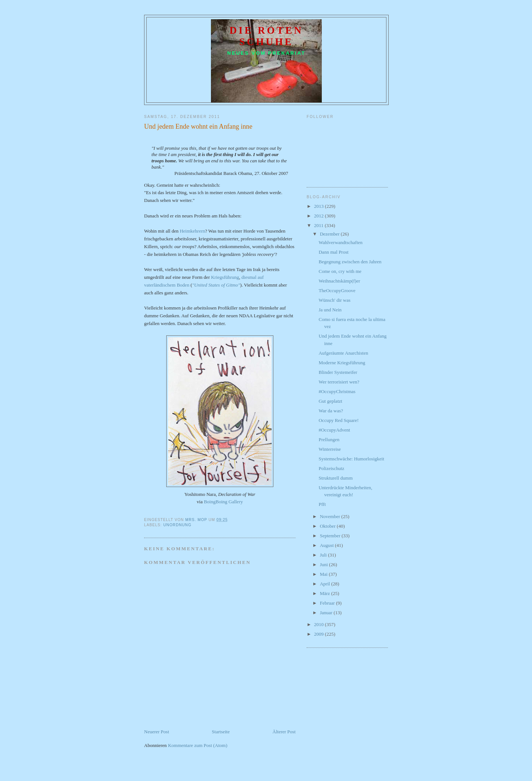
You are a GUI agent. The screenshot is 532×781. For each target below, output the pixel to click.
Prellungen (329, 439)
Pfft (322, 504)
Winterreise (330, 449)
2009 (319, 634)
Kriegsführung (225, 277)
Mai (324, 574)
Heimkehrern (192, 231)
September (331, 536)
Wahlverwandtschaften (340, 242)
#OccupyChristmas (337, 391)
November (331, 516)
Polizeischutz (331, 468)
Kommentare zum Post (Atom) (198, 745)
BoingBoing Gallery (224, 502)
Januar (327, 613)
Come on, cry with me (340, 271)
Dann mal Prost (333, 252)
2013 (319, 206)
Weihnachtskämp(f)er (339, 281)
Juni (325, 564)
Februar (328, 603)
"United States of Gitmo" (216, 285)
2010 (319, 624)
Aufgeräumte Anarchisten (343, 353)
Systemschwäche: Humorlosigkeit (351, 459)
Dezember (330, 234)
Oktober (328, 526)
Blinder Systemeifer (338, 372)
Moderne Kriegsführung (342, 363)
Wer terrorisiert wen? (339, 382)
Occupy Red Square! (338, 420)
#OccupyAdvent (334, 430)
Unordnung (177, 525)
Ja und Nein (330, 310)
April (326, 584)
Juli (324, 555)
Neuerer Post (157, 732)
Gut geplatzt (330, 401)
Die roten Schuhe (266, 36)
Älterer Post (284, 732)
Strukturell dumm (335, 478)
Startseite (221, 732)
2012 (319, 216)
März (326, 593)
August (328, 545)
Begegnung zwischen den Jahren (350, 262)
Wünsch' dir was (334, 300)
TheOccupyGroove (337, 290)
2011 (319, 225)
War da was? (331, 411)
